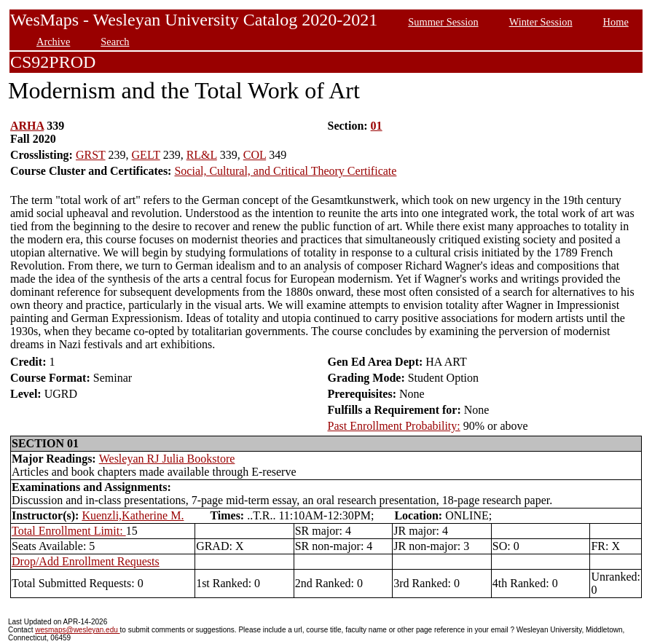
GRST (91, 155)
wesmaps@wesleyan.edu (77, 630)
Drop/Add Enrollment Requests (86, 561)
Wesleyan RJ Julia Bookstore (167, 459)
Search (115, 42)
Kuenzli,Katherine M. (133, 515)
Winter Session (541, 22)
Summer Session (443, 22)
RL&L (202, 155)
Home (616, 22)
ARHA (27, 126)
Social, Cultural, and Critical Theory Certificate (285, 171)
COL (255, 155)
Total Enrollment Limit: (69, 531)
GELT (146, 155)
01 (377, 126)
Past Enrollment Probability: (394, 426)
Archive (53, 42)
